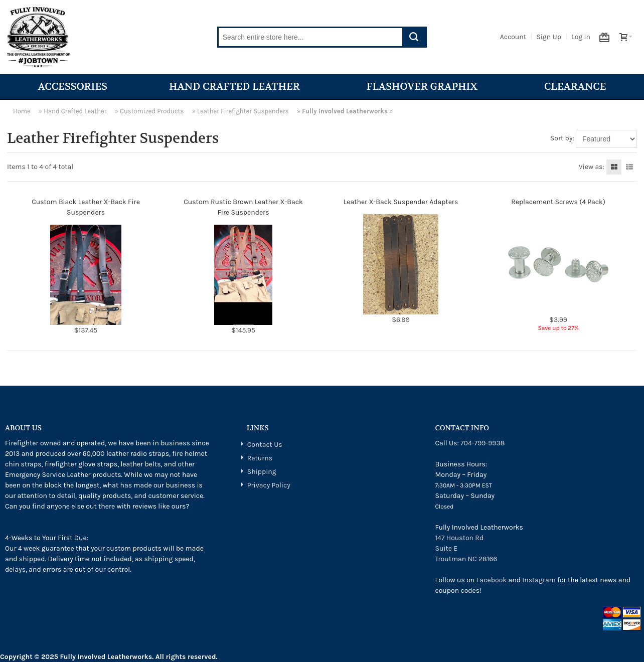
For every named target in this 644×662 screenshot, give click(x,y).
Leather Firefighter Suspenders (243, 111)
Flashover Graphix (425, 87)
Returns (260, 458)
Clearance (575, 87)
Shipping (262, 472)
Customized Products (152, 111)
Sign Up (549, 37)
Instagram (539, 580)
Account (513, 37)
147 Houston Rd (459, 538)
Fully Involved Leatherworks (345, 111)
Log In (581, 37)
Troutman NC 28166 (466, 559)
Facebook (492, 580)
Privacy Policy (269, 485)
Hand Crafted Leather (237, 87)
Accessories (72, 87)
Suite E (446, 548)
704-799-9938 (482, 443)
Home (22, 111)
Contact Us (265, 445)
